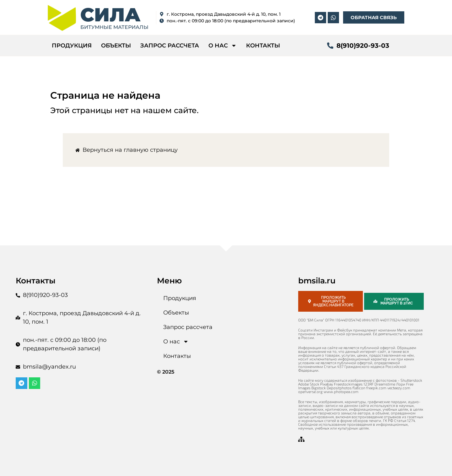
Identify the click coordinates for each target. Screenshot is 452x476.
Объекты (116, 46)
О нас (223, 46)
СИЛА (110, 15)
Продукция (72, 46)
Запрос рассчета (170, 46)
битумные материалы (114, 27)
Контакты (263, 46)
